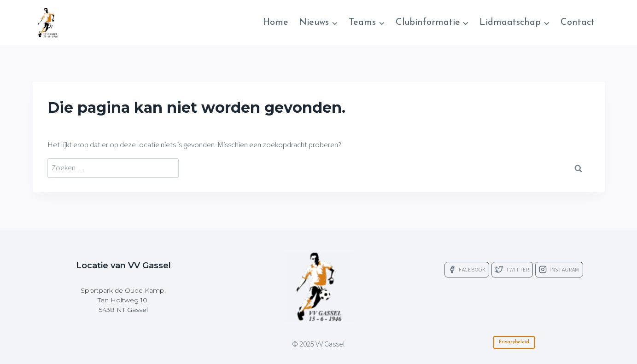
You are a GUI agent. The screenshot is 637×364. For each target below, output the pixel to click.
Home (276, 23)
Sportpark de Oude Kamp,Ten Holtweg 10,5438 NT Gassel (123, 300)
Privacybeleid (514, 342)
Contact (578, 23)
